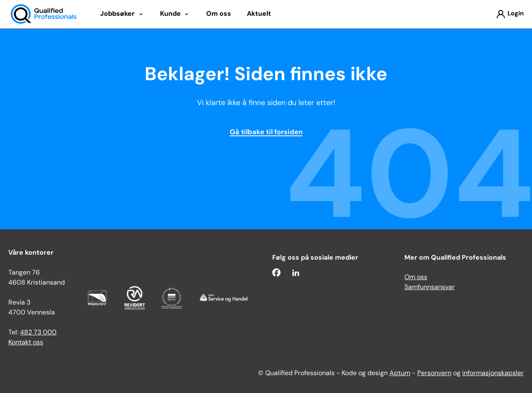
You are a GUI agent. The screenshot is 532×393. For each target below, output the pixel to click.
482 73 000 (38, 333)
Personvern (434, 373)
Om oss (416, 278)
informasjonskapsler (493, 373)
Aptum (400, 373)
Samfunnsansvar (430, 287)
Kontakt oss (26, 343)
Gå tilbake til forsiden (266, 133)
